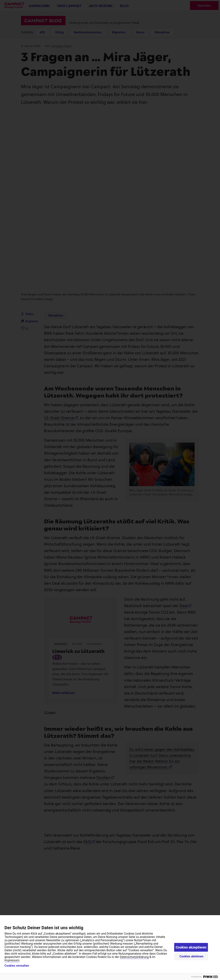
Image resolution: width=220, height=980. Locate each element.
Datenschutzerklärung (134, 957)
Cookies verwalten (17, 966)
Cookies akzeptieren (191, 947)
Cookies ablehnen (192, 956)
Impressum (12, 960)
